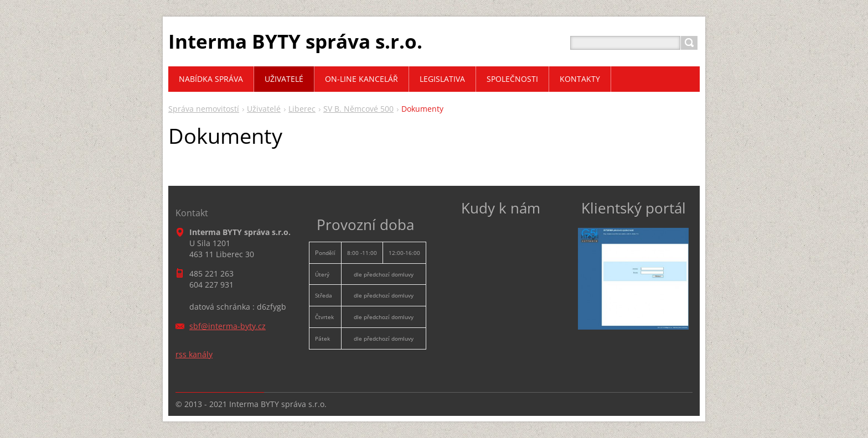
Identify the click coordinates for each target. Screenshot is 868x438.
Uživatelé (264, 109)
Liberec (302, 109)
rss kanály (194, 354)
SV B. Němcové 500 (358, 109)
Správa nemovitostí (204, 109)
